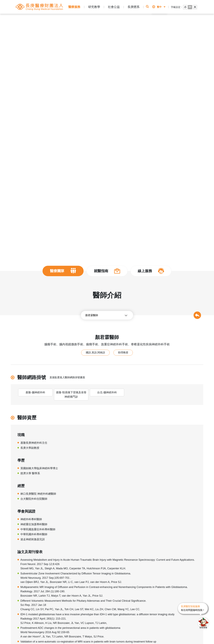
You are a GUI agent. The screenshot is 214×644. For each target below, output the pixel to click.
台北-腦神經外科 (107, 392)
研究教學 (94, 7)
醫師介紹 (60, 18)
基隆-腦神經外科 (35, 392)
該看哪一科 (168, 19)
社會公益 (114, 7)
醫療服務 (74, 7)
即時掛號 (144, 19)
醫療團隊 (49, 18)
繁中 (159, 7)
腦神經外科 (73, 18)
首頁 (29, 18)
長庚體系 (134, 7)
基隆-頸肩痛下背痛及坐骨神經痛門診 (71, 395)
